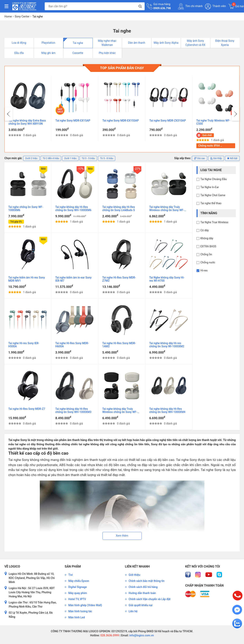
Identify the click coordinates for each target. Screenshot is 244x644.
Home (8, 16)
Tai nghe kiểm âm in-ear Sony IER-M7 (73, 279)
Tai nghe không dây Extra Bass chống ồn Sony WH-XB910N (27, 122)
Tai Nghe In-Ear (210, 187)
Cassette (78, 53)
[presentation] (9, 114)
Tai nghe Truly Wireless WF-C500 (213, 122)
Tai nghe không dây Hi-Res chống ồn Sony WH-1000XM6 (73, 209)
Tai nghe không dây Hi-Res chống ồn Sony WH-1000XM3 (73, 410)
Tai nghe (78, 43)
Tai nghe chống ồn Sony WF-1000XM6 (26, 209)
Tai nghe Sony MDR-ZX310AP (168, 121)
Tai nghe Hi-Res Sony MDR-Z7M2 (119, 279)
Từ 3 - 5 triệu (88, 158)
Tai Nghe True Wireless (215, 222)
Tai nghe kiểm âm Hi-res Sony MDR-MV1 (27, 279)
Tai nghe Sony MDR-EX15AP (73, 121)
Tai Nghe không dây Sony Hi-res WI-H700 (167, 279)
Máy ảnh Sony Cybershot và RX (195, 43)
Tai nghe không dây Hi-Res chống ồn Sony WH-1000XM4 (167, 410)
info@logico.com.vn (141, 635)
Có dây (205, 230)
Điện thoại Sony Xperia (225, 43)
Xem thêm (122, 536)
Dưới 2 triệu (31, 158)
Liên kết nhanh (137, 566)
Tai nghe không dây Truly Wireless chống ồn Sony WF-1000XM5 (167, 209)
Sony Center (22, 16)
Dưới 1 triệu (70, 158)
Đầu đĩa (19, 53)
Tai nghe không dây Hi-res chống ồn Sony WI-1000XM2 (167, 345)
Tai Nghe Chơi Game (213, 195)
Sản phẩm (73, 566)
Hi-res (204, 270)
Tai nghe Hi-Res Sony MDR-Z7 (27, 409)
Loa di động (19, 43)
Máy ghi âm (48, 53)
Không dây (207, 238)
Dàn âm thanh (137, 43)
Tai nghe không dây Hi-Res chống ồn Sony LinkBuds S (119, 209)
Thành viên (215, 6)
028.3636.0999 (109, 635)
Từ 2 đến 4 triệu (51, 158)
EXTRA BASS (208, 246)
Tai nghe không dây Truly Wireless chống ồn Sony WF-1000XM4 (120, 411)
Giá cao (199, 158)
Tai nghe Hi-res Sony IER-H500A (24, 345)
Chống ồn (206, 254)
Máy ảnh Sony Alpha (166, 43)
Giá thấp (216, 158)
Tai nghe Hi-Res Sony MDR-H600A (72, 345)
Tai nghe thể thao (211, 203)
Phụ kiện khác (107, 53)
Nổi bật (232, 158)
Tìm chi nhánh (190, 6)
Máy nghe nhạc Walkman (107, 43)
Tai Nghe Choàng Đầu (214, 179)
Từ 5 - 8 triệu (107, 158)
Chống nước (208, 262)
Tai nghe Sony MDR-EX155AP (121, 121)
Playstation (48, 43)
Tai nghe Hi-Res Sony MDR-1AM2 (119, 345)
